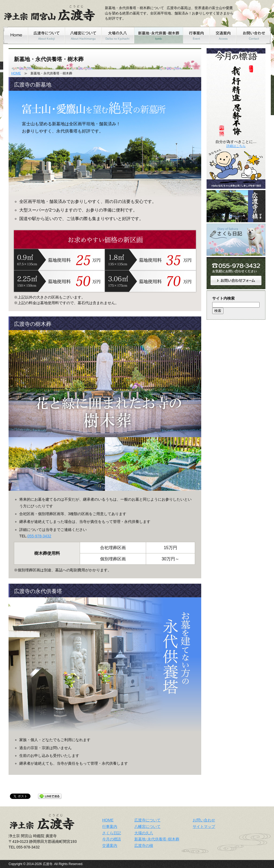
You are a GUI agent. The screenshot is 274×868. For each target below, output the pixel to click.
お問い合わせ (204, 820)
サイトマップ (204, 827)
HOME (16, 73)
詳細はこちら (236, 146)
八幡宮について (147, 827)
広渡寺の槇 (144, 846)
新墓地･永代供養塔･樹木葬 (157, 839)
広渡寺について (147, 820)
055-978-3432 (39, 536)
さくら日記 (112, 833)
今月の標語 (112, 839)
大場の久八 (144, 833)
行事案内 (110, 827)
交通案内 (110, 846)
